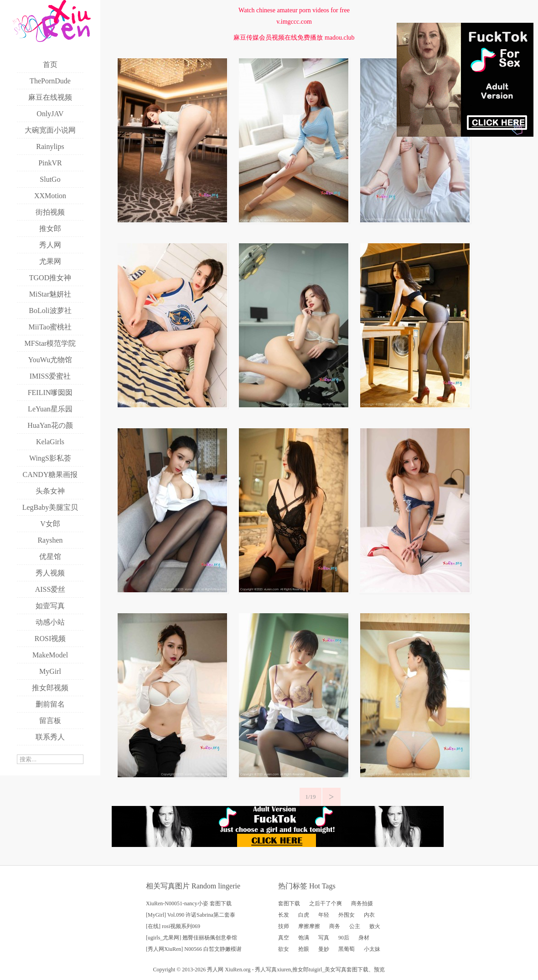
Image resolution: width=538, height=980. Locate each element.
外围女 (347, 915)
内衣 (369, 915)
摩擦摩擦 (309, 926)
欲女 (284, 949)
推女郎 (300, 970)
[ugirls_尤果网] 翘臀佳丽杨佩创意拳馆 (191, 938)
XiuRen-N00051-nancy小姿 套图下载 (189, 903)
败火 (375, 926)
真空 (284, 938)
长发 (284, 915)
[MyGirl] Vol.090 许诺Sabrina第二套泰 (191, 915)
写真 (324, 938)
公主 (355, 926)
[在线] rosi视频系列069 (173, 926)
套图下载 (289, 903)
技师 (284, 926)
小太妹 (372, 949)
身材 (364, 938)
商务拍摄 (362, 903)
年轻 (324, 915)
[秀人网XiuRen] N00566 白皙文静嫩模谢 (194, 949)
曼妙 (324, 949)
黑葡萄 (347, 949)
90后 (344, 938)
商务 (335, 926)
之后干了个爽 (326, 903)
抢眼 (304, 949)
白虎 (304, 915)
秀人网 (215, 970)
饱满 (304, 938)
